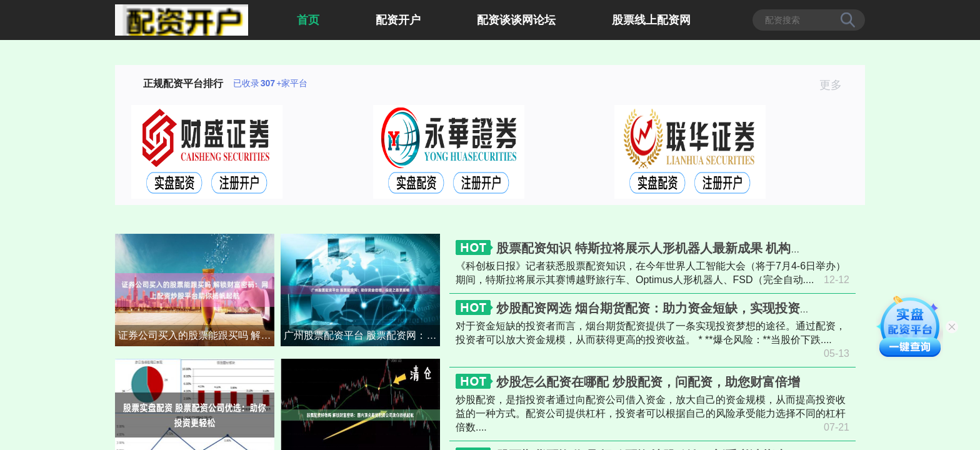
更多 (836, 85)
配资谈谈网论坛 (516, 20)
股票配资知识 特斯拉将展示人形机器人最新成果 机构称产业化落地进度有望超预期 (725, 248)
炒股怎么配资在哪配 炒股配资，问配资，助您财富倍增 (648, 382)
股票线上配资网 (651, 20)
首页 (308, 20)
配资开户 (398, 20)
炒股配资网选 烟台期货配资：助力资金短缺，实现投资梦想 (661, 308)
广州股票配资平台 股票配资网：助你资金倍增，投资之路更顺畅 (362, 335)
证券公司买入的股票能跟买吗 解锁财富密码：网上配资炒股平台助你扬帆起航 (196, 335)
